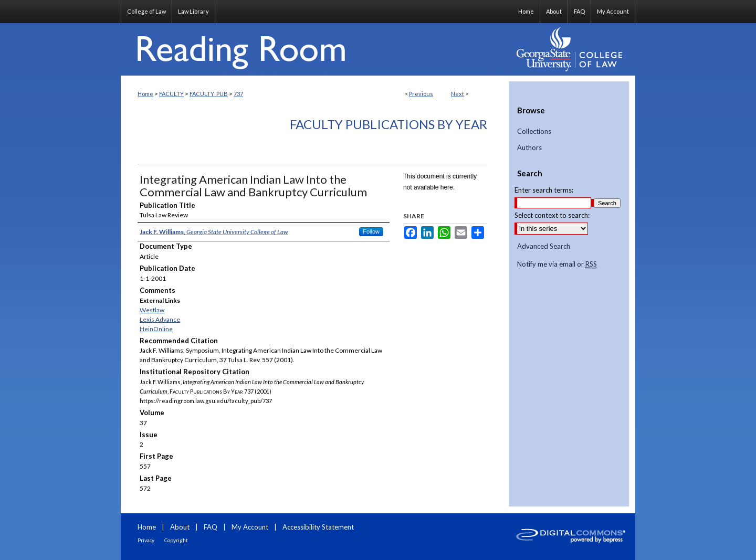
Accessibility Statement (318, 527)
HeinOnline (156, 329)
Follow (371, 231)
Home (145, 94)
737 (238, 94)
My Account (250, 527)
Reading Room (315, 49)
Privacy (146, 540)
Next (458, 94)
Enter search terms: (544, 190)
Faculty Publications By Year (388, 124)
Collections (534, 131)
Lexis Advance (160, 319)
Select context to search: (552, 215)
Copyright (176, 540)
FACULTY (171, 94)
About (180, 527)
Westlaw (152, 310)
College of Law (146, 11)
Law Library (193, 11)
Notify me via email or (557, 265)
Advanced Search (544, 246)
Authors (529, 148)
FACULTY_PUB (209, 94)
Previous (421, 94)
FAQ (211, 527)
